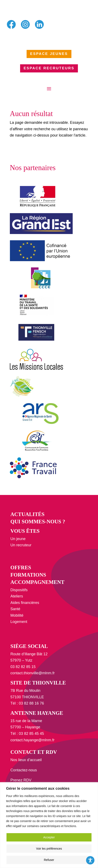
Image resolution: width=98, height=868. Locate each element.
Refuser (49, 860)
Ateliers (17, 596)
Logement (19, 622)
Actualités (28, 514)
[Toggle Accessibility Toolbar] (90, 860)
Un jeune (18, 539)
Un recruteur (21, 545)
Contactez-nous (24, 770)
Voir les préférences (49, 849)
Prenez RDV (21, 780)
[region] (49, 825)
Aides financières (25, 603)
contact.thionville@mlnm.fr (33, 673)
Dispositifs (19, 590)
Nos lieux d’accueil (26, 760)
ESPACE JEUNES (49, 54)
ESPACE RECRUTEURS (49, 68)
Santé (15, 609)
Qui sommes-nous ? (38, 522)
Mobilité (17, 615)
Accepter (49, 837)
